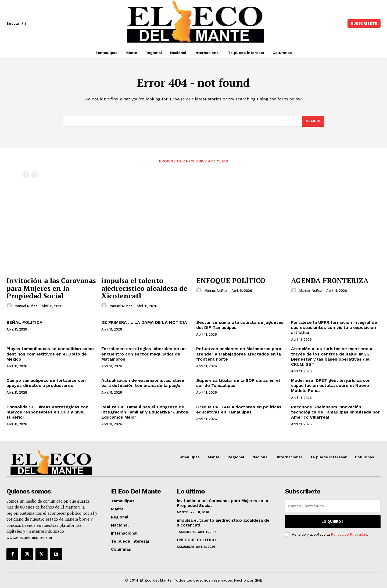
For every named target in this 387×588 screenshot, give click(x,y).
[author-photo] (10, 306)
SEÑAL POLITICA (24, 322)
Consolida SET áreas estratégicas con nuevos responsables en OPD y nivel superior (47, 412)
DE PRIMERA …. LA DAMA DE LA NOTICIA (144, 322)
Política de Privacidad (349, 534)
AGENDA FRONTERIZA (330, 281)
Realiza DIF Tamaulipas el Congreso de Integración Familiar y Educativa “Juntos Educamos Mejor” (145, 412)
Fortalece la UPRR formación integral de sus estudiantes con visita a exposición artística (334, 327)
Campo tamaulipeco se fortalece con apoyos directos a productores (46, 383)
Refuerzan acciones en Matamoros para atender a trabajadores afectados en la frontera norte (239, 354)
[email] (333, 506)
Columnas (186, 547)
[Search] (313, 121)
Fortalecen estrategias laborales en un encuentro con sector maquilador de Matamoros (144, 354)
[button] (17, 23)
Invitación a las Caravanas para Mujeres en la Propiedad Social (51, 288)
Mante (183, 513)
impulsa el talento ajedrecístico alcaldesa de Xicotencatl (144, 288)
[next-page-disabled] (35, 174)
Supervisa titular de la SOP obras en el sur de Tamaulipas (238, 383)
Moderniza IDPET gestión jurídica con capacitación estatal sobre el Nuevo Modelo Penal (331, 386)
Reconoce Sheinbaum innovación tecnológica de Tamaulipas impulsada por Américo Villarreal (335, 412)
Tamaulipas (187, 532)
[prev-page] (26, 174)
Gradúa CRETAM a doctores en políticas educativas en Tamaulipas (239, 409)
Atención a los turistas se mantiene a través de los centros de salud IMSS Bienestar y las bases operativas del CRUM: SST (332, 357)
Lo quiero (333, 522)
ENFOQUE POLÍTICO (231, 281)
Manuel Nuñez (26, 306)
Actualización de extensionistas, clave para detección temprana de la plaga (143, 383)
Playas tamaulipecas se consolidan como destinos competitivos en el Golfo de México (50, 354)
